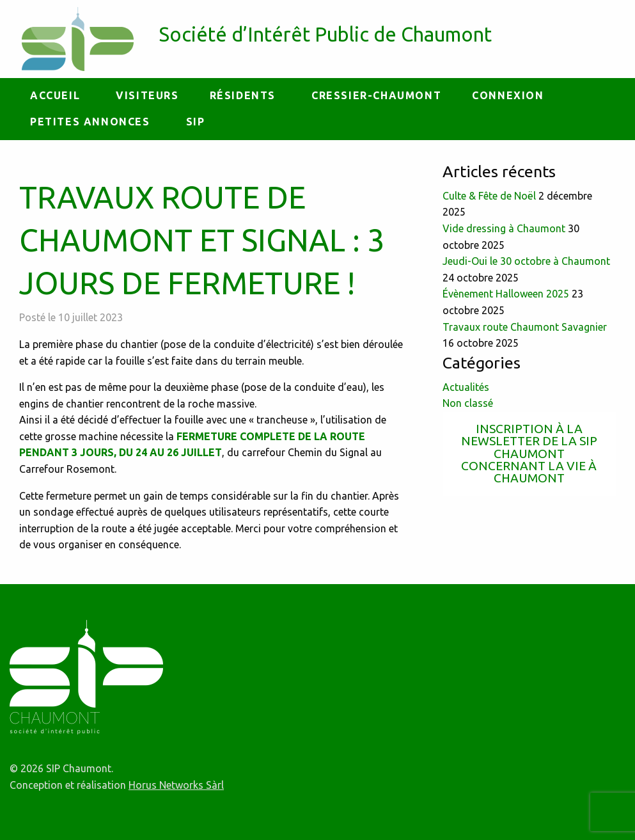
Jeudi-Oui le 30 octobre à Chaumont (526, 261)
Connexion (508, 95)
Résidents (243, 95)
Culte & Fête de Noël (489, 196)
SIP (196, 122)
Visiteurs (147, 95)
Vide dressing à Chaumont (504, 228)
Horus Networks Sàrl (176, 785)
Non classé (468, 403)
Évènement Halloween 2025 (506, 294)
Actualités (466, 387)
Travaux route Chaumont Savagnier (525, 327)
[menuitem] (58, 96)
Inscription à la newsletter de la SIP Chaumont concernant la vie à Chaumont (529, 453)
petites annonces (90, 122)
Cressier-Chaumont (376, 95)
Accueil (55, 95)
